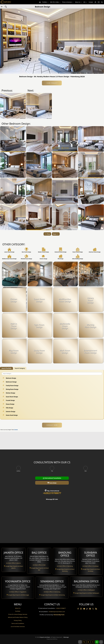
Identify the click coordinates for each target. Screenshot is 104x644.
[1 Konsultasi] (97, 642)
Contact (91, 2)
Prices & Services (68, 2)
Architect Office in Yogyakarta (18, 592)
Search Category (20, 368)
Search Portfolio (6, 368)
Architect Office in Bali (39, 565)
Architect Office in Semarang (52, 592)
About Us (79, 2)
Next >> (56, 234)
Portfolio (45, 2)
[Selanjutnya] (101, 642)
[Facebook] (78, 609)
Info (85, 2)
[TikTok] (87, 609)
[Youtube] (84, 609)
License (16, 430)
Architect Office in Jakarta (13, 563)
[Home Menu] (40, 2)
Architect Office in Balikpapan (86, 590)
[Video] (88, 642)
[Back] (2, 7)
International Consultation (52, 478)
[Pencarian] (84, 642)
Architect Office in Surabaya (91, 566)
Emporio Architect (45, 637)
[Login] (95, 2)
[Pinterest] (90, 609)
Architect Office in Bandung (65, 566)
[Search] (102, 2)
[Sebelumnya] (80, 642)
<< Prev (47, 234)
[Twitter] (93, 610)
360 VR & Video (55, 2)
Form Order (52, 483)
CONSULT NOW (52, 425)
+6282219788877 (52, 493)
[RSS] (96, 609)
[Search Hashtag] (6, 7)
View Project (52, 83)
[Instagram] (81, 609)
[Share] (93, 642)
